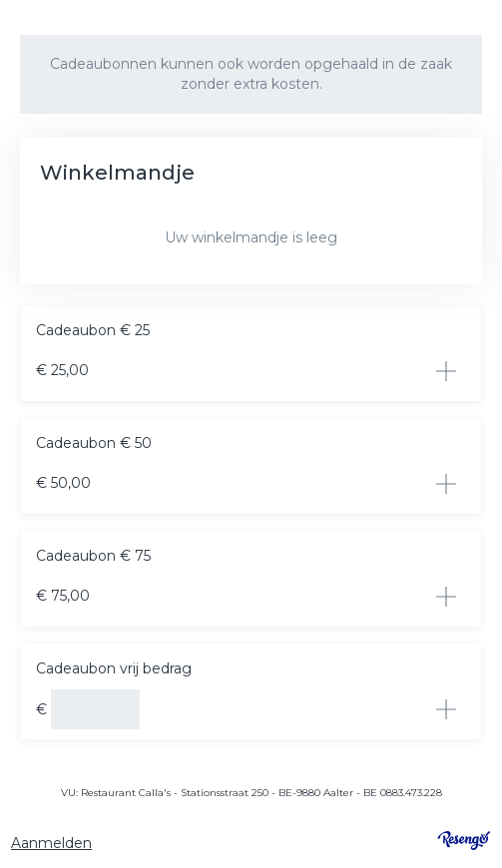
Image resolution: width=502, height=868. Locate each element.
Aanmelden (51, 843)
